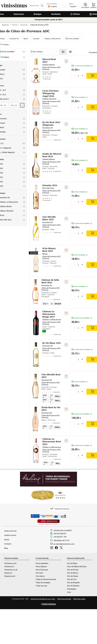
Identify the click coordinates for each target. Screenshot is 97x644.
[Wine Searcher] (48, 495)
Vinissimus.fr (9, 567)
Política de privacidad (64, 599)
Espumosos (19, 14)
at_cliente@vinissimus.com (64, 544)
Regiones (5, 25)
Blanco (26, 39)
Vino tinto (39, 573)
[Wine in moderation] (48, 522)
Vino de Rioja (72, 563)
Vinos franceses (42, 570)
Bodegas (38, 14)
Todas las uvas (41, 586)
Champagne (72, 589)
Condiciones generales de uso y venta (43, 599)
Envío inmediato (72, 39)
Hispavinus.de (10, 576)
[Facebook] (57, 548)
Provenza (24, 25)
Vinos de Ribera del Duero (77, 567)
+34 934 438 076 (60, 534)
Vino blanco (40, 576)
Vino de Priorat (73, 570)
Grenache (36, 39)
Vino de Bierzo (73, 573)
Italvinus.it (8, 573)
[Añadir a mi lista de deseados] (66, 61)
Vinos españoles (42, 563)
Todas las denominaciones (46, 579)
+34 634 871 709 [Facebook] (60, 537)
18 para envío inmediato (82, 350)
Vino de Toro (72, 579)
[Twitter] (62, 548)
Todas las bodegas (43, 583)
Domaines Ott (14, 39)
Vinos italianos (41, 567)
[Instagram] (52, 548)
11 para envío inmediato (82, 66)
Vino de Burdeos (73, 586)
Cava (69, 592)
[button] (85, 6)
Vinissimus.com (10, 563)
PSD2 (35, 516)
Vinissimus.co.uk (11, 570)
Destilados (56, 14)
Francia (15, 25)
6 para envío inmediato (82, 223)
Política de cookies (79, 599)
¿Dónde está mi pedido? (63, 530)
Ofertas (75, 14)
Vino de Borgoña (73, 583)
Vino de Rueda (73, 576)
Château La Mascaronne (52, 39)
